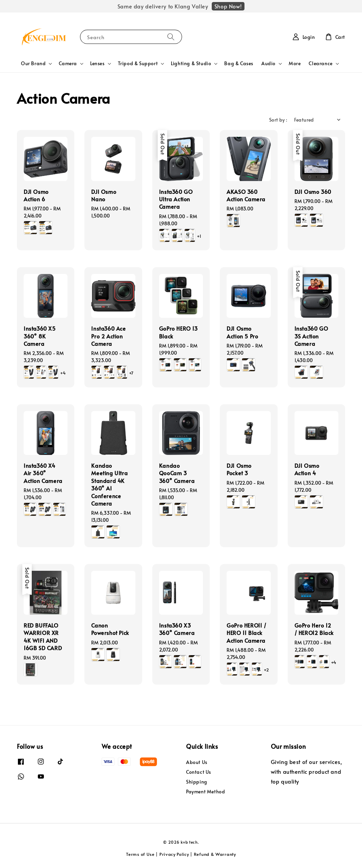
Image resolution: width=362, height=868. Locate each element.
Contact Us (199, 772)
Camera (68, 63)
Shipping (197, 782)
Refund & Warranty (215, 854)
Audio (268, 63)
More (295, 63)
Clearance (320, 63)
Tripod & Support (138, 63)
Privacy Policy (174, 854)
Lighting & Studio (191, 63)
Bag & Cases (239, 63)
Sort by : (278, 120)
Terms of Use (140, 854)
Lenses (97, 63)
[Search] (171, 37)
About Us (197, 762)
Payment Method (205, 792)
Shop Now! (228, 6)
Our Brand (33, 63)
